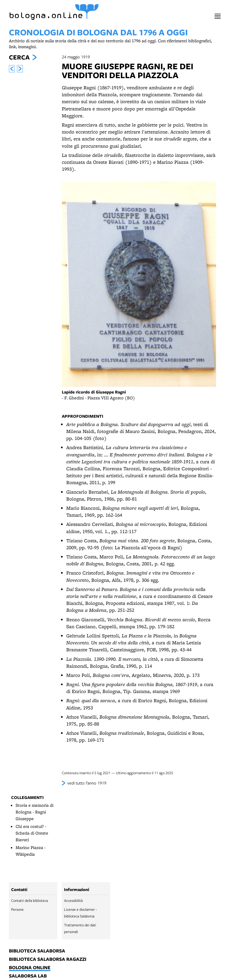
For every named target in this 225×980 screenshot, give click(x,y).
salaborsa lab (28, 976)
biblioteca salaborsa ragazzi (48, 959)
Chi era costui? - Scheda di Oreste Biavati (32, 833)
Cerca (19, 57)
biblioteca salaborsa (37, 951)
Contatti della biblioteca (30, 900)
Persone (17, 909)
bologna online (30, 968)
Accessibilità (73, 900)
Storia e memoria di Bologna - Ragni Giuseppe (35, 812)
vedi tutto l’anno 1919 (87, 783)
